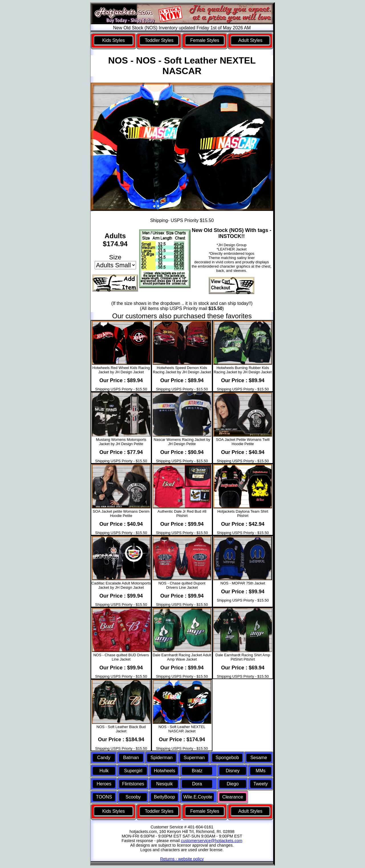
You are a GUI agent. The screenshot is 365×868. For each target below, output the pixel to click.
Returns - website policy (182, 859)
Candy (104, 758)
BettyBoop (165, 797)
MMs (260, 771)
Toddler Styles (159, 40)
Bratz (197, 771)
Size (115, 257)
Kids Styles (113, 40)
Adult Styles (250, 40)
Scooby (133, 797)
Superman (194, 758)
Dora (197, 784)
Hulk (104, 771)
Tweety (260, 784)
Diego (233, 784)
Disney (233, 771)
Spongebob (227, 758)
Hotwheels (164, 771)
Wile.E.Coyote (198, 797)
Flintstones (133, 784)
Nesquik (165, 784)
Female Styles (205, 40)
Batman (131, 758)
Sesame (259, 758)
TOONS (104, 797)
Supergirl (133, 771)
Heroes (104, 784)
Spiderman (162, 758)
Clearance (233, 797)
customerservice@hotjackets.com (211, 841)
